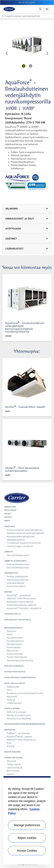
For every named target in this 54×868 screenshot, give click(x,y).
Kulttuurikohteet (15, 654)
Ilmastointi (10, 527)
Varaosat (11, 700)
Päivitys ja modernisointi (19, 715)
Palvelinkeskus (14, 647)
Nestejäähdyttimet (16, 540)
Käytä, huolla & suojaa (15, 683)
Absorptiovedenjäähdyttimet (21, 536)
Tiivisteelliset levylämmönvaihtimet (24, 543)
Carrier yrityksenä (13, 758)
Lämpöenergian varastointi (20, 546)
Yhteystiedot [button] (27, 3)
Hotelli (10, 634)
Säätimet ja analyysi (16, 712)
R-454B (10, 746)
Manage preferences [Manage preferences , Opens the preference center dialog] (27, 825)
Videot (7, 521)
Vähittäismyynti (14, 644)
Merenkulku (12, 651)
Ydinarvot (11, 761)
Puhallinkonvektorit (16, 586)
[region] (27, 820)
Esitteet (8, 517)
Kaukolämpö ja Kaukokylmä (20, 660)
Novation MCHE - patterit (19, 736)
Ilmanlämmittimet (15, 583)
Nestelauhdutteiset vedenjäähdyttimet (25, 533)
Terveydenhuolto (15, 638)
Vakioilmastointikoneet (18, 580)
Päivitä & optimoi (12, 708)
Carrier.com (10, 507)
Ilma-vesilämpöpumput (18, 564)
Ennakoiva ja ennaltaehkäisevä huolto (25, 693)
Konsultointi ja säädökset (19, 718)
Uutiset (8, 514)
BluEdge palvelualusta (15, 672)
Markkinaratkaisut (13, 628)
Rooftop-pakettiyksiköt (17, 576)
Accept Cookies (27, 851)
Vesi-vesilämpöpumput (18, 555)
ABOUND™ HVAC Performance (21, 598)
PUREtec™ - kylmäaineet (18, 733)
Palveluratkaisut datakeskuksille (20, 677)
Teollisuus (12, 631)
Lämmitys (9, 552)
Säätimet (8, 592)
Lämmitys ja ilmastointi (15, 561)
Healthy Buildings (13, 752)
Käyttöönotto (13, 687)
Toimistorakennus (15, 641)
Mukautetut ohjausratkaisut (20, 602)
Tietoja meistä (14, 764)
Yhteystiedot (10, 510)
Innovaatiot (10, 730)
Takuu (10, 690)
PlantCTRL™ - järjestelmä (19, 595)
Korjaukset (12, 696)
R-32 (9, 743)
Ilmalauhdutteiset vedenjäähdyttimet (25, 530)
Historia (11, 774)
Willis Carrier (13, 771)
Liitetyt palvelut (14, 703)
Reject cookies (27, 838)
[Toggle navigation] (40, 9)
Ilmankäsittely (11, 573)
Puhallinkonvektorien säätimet (21, 605)
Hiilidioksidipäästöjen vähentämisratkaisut (25, 724)
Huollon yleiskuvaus (14, 666)
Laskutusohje (14, 768)
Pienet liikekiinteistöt (17, 657)
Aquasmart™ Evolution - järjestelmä (24, 608)
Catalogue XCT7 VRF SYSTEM (18, 620)
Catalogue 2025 (12, 614)
